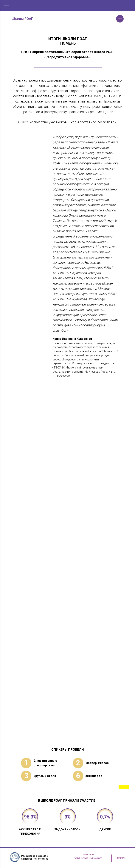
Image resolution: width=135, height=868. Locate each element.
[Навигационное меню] (6, 6)
